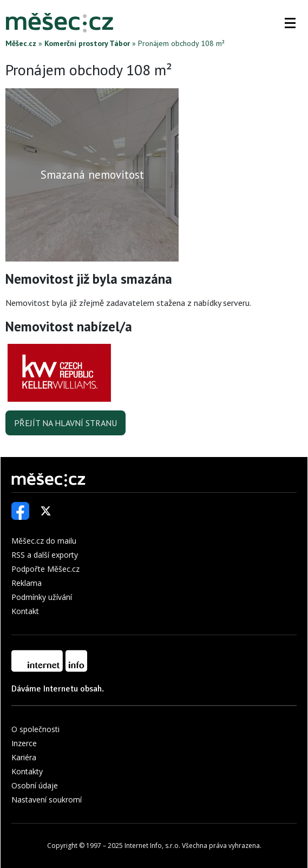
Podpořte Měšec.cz (45, 569)
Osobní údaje (35, 785)
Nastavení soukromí (47, 800)
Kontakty (27, 771)
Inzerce (24, 743)
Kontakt (25, 611)
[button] (290, 23)
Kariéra (24, 757)
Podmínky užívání (42, 597)
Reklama (27, 583)
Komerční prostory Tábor (87, 43)
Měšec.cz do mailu (44, 541)
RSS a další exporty (45, 555)
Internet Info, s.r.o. (152, 846)
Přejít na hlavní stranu (65, 423)
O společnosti (35, 729)
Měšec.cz (21, 43)
